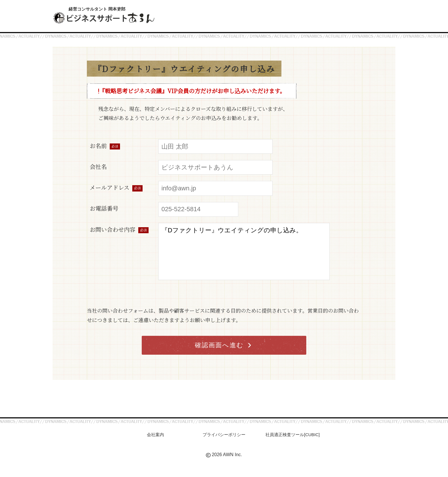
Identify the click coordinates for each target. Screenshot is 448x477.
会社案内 (155, 435)
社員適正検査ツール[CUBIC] (293, 435)
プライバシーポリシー (224, 435)
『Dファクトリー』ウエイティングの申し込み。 (244, 252)
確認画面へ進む (223, 345)
